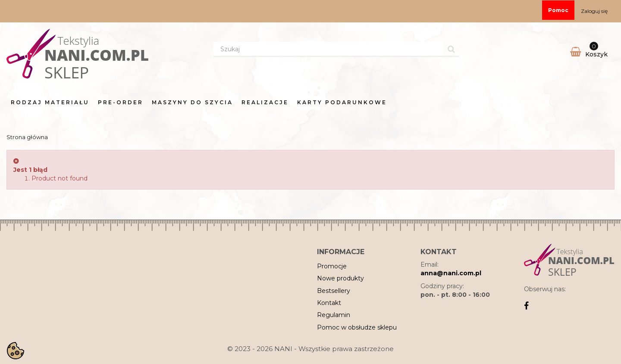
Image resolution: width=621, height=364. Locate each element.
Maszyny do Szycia (192, 102)
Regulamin (334, 315)
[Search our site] (329, 49)
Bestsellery (334, 291)
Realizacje (265, 102)
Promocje (332, 266)
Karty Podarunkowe (342, 102)
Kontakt (329, 303)
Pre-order (121, 102)
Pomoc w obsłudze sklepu (357, 327)
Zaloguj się (594, 11)
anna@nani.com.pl (451, 273)
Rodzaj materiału (50, 102)
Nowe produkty (340, 278)
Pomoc (558, 10)
